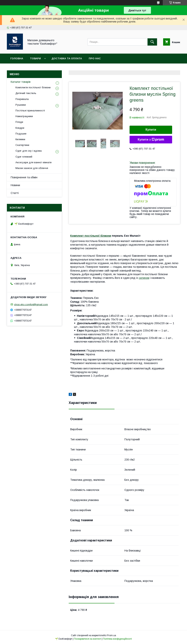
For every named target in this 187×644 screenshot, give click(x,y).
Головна (17, 58)
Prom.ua (112, 635)
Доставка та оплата (67, 58)
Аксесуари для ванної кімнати (33, 162)
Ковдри (20, 128)
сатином (144, 278)
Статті (15, 193)
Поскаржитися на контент (87, 639)
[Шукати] (152, 42)
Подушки (21, 134)
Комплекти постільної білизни (33, 87)
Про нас (95, 58)
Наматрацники (24, 116)
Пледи (19, 122)
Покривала (22, 99)
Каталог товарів (21, 82)
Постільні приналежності (30, 111)
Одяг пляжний (24, 157)
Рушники (21, 105)
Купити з (151, 140)
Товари (35, 58)
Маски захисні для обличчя (32, 168)
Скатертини (22, 145)
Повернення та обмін (24, 177)
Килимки (20, 139)
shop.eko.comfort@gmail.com (31, 304)
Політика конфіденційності (117, 639)
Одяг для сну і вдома (29, 151)
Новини (15, 185)
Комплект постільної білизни (91, 236)
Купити (151, 130)
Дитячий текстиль (26, 93)
